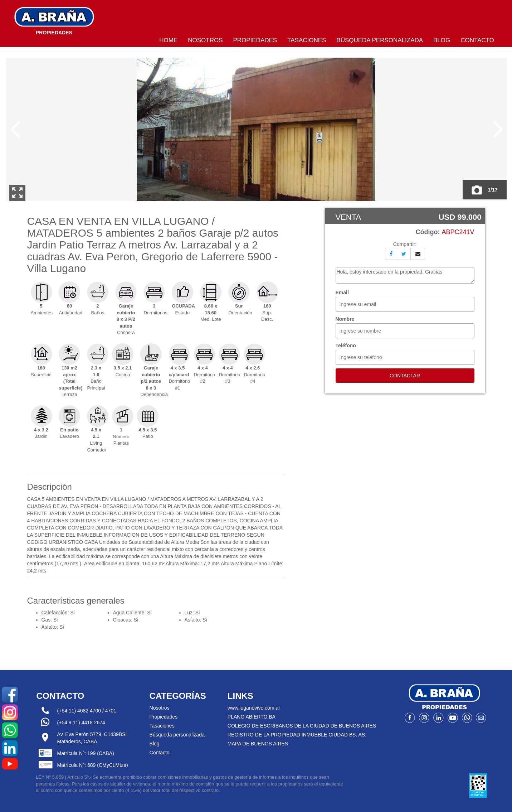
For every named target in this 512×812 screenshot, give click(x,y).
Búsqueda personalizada (380, 40)
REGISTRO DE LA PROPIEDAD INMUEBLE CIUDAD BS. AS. (297, 735)
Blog (442, 40)
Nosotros (205, 40)
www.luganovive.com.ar (254, 708)
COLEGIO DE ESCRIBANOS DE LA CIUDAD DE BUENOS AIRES (302, 726)
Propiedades (255, 40)
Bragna (54, 20)
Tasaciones (307, 40)
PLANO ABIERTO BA (252, 717)
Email (342, 293)
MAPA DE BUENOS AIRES (258, 744)
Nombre (345, 319)
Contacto (477, 40)
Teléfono (346, 345)
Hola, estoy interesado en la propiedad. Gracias (405, 275)
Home (168, 40)
